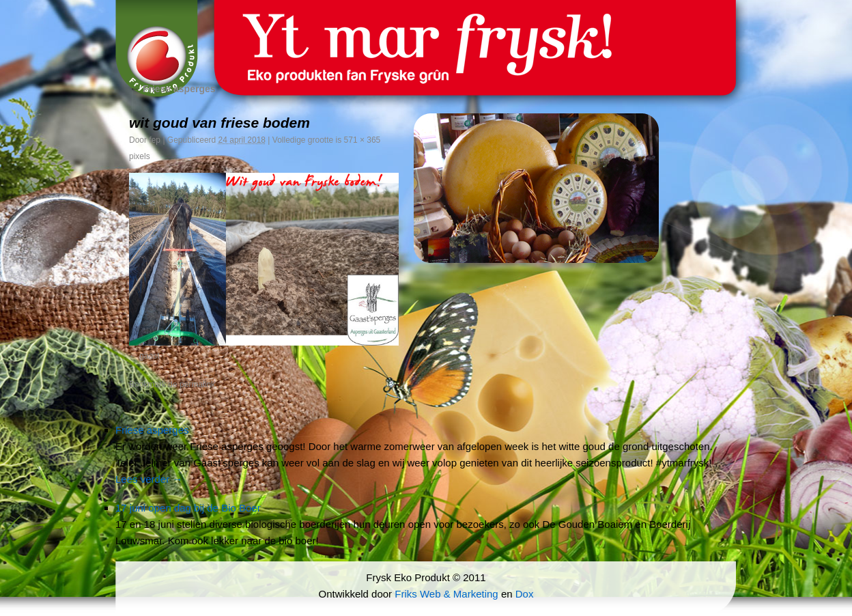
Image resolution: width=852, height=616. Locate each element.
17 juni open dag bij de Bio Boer (188, 508)
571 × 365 (363, 140)
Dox (525, 594)
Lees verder (149, 479)
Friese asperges (172, 89)
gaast (149, 356)
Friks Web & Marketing (446, 594)
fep (155, 140)
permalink (197, 384)
